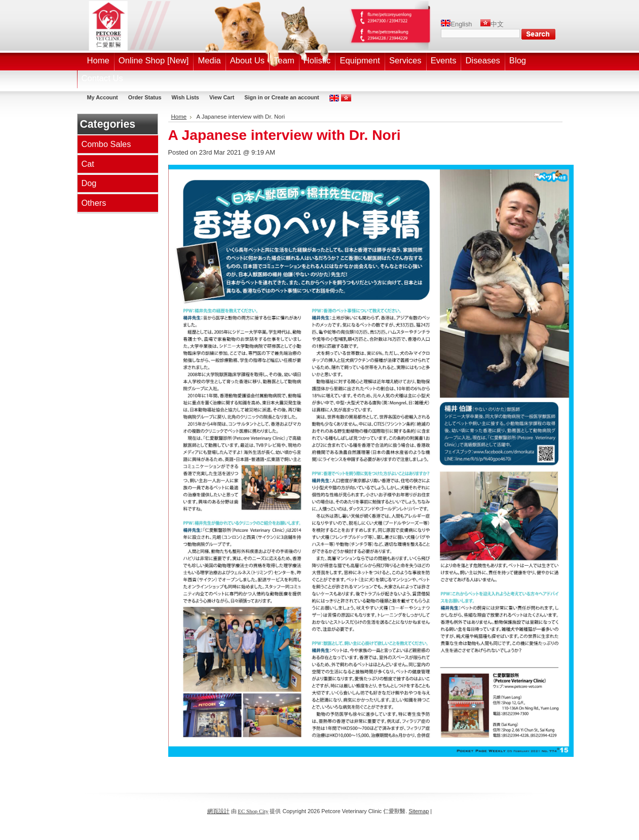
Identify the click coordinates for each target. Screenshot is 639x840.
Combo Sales (106, 144)
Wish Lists (185, 97)
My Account (103, 97)
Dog (89, 183)
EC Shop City (253, 811)
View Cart (222, 97)
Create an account (295, 97)
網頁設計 (218, 811)
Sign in (253, 97)
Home (179, 117)
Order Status (145, 97)
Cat (87, 164)
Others (93, 203)
